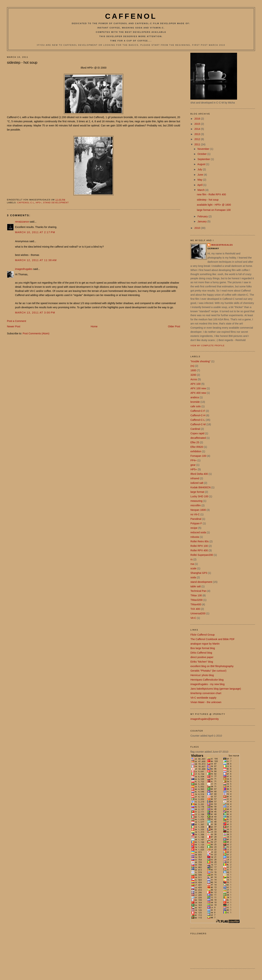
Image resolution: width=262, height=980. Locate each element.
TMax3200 (196, 600)
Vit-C (193, 618)
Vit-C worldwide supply (203, 698)
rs (191, 559)
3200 (193, 375)
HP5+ (39, 203)
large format (197, 492)
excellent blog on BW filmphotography (212, 666)
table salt (195, 586)
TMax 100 (196, 595)
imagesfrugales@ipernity (205, 719)
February (203, 216)
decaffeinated (198, 438)
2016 (198, 119)
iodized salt (197, 483)
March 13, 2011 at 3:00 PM (35, 313)
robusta (195, 537)
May (200, 180)
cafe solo (195, 406)
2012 (198, 139)
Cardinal (195, 429)
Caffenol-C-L (26, 203)
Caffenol (131, 16)
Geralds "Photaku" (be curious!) (208, 671)
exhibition (196, 451)
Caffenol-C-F (198, 411)
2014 (198, 129)
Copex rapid (197, 433)
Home (94, 326)
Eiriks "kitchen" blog (202, 662)
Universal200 (198, 613)
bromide (195, 402)
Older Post (174, 326)
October (202, 154)
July (200, 169)
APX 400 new (198, 393)
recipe (194, 528)
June (201, 175)
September (204, 159)
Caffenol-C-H (198, 415)
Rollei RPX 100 (199, 546)
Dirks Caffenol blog (201, 653)
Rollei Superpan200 (202, 555)
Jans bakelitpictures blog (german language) (216, 689)
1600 (193, 370)
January (202, 221)
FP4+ (193, 460)
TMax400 (196, 604)
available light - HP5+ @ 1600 (214, 205)
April (200, 185)
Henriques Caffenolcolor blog (207, 680)
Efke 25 (195, 442)
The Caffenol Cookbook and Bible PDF (212, 639)
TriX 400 (195, 609)
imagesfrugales (24, 269)
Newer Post (14, 326)
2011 (198, 144)
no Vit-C (195, 514)
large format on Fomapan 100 (214, 210)
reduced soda (198, 532)
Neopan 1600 (198, 510)
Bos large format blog (203, 648)
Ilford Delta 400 (199, 474)
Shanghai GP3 (199, 573)
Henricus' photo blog (202, 675)
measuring (196, 501)
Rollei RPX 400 (199, 550)
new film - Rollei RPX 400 (211, 194)
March (201, 190)
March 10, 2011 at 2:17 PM (35, 232)
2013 (198, 134)
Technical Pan (198, 591)
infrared (195, 478)
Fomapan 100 (198, 456)
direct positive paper (202, 657)
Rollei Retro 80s (200, 541)
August (202, 164)
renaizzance (22, 222)
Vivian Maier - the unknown (206, 702)
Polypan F (196, 523)
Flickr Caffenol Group (202, 635)
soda (193, 577)
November (204, 149)
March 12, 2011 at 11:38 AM (36, 260)
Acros (194, 379)
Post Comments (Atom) (36, 333)
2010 (198, 228)
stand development (56, 203)
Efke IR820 (197, 447)
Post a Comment (17, 321)
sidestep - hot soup (22, 62)
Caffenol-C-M (198, 424)
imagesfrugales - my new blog (207, 684)
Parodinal (196, 519)
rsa (192, 564)
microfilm (195, 505)
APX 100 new (198, 388)
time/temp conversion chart (206, 693)
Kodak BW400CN (200, 487)
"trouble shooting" (200, 361)
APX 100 (195, 384)
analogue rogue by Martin (205, 644)
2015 (198, 124)
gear (193, 465)
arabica (195, 397)
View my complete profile (207, 346)
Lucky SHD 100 (199, 496)
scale (193, 568)
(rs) (192, 366)
